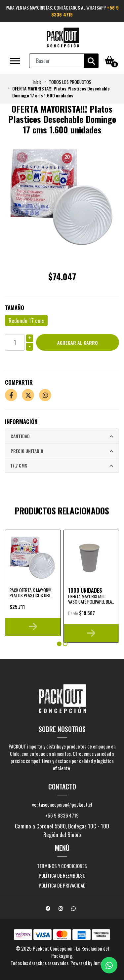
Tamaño (15, 308)
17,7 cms (19, 465)
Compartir (19, 382)
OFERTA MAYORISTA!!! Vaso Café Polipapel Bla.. (91, 599)
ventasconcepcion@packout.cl (62, 804)
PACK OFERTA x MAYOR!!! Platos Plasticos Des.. (31, 593)
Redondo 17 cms (26, 320)
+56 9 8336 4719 (62, 815)
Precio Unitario (27, 451)
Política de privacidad (62, 885)
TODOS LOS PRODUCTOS (70, 82)
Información (21, 421)
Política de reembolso (62, 875)
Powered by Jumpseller (92, 963)
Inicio (37, 82)
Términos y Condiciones (62, 866)
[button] (59, 644)
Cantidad (20, 436)
